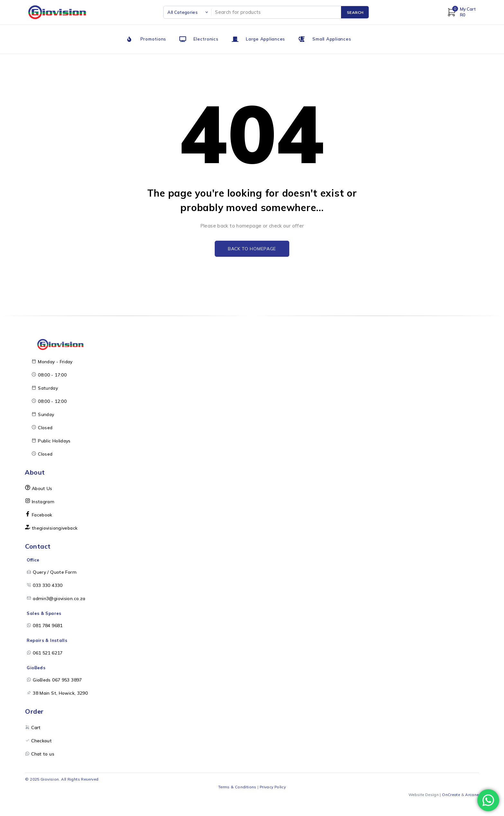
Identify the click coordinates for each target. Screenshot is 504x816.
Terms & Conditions (237, 787)
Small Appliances (332, 39)
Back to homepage (252, 249)
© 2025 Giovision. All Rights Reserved (62, 779)
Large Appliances (265, 39)
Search (355, 12)
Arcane (472, 795)
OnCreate (451, 795)
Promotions (153, 39)
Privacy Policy (273, 787)
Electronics (206, 39)
